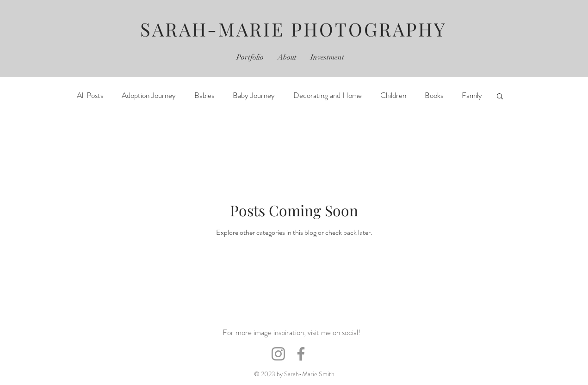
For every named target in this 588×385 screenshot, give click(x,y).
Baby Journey (254, 95)
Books (434, 95)
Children (393, 95)
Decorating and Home (328, 95)
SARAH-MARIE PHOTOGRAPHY (294, 29)
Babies (204, 95)
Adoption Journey (149, 95)
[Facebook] (301, 354)
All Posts (90, 95)
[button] (500, 97)
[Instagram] (278, 354)
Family (472, 95)
